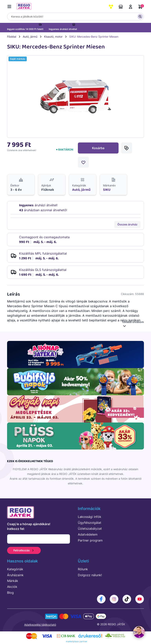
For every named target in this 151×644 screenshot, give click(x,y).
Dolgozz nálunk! (90, 575)
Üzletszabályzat (90, 529)
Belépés (131, 7)
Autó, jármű (30, 37)
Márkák (13, 581)
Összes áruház (127, 224)
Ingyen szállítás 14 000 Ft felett (25, 29)
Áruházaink (121, 7)
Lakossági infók (90, 517)
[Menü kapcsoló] (10, 6)
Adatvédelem (88, 534)
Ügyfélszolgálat (90, 523)
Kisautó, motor (53, 37)
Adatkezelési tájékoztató (40, 625)
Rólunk (83, 569)
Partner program (90, 540)
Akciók (12, 587)
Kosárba (98, 148)
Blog (10, 593)
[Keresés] (75, 17)
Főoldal (12, 37)
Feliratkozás (24, 550)
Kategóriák (15, 569)
